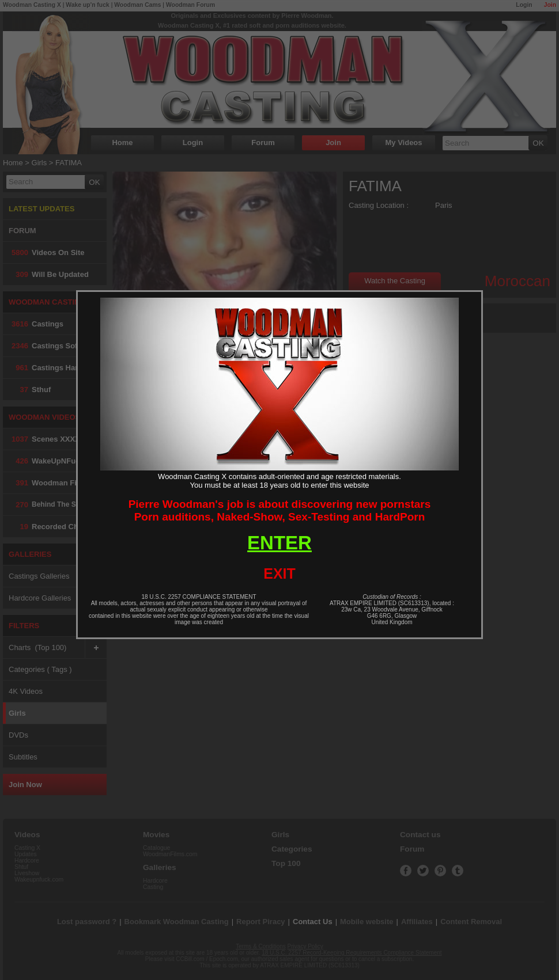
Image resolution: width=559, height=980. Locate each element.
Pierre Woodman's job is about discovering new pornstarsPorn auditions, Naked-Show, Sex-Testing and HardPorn (280, 510)
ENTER (279, 543)
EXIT (279, 573)
